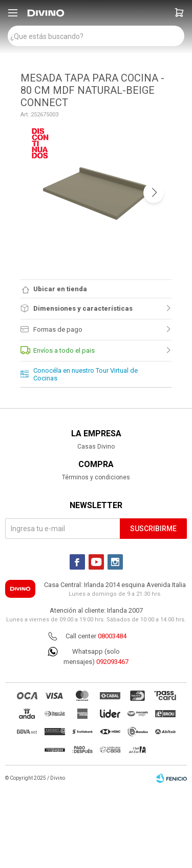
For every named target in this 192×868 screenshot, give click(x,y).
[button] (179, 13)
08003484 (112, 636)
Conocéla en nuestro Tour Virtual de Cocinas (86, 374)
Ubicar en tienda (60, 289)
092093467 (112, 662)
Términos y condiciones (96, 477)
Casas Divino (96, 447)
